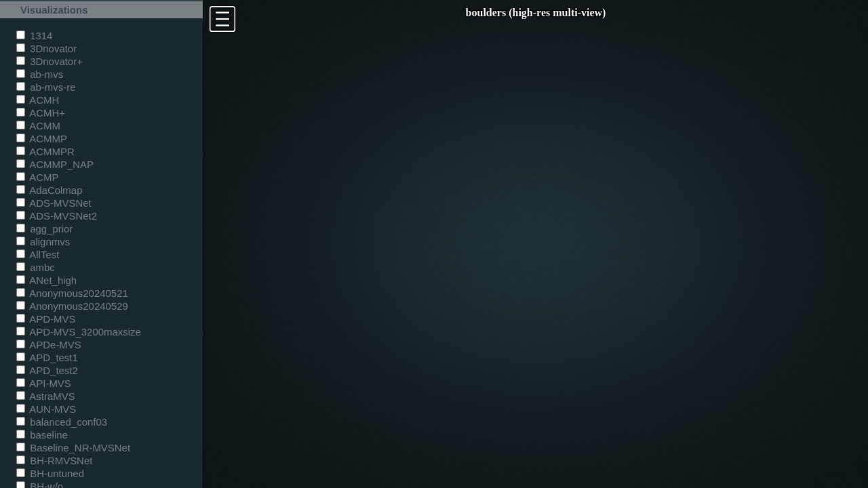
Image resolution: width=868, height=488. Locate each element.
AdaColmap (49, 190)
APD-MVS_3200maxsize (79, 332)
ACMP (38, 177)
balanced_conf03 (62, 422)
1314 (34, 36)
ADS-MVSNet (54, 203)
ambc (36, 267)
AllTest (38, 255)
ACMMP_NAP (55, 164)
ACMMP (42, 139)
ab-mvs (40, 74)
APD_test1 (47, 358)
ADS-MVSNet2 (57, 216)
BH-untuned (50, 473)
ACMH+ (41, 113)
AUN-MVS (46, 409)
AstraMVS (46, 396)
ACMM (38, 126)
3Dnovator (46, 48)
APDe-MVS (49, 345)
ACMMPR (45, 151)
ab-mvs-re (46, 87)
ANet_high (46, 280)
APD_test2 (47, 370)
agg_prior (44, 229)
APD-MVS (46, 319)
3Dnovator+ (50, 61)
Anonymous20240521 (72, 293)
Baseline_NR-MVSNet (73, 448)
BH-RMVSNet (54, 461)
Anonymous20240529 (72, 306)
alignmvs (43, 242)
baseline (42, 435)
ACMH (38, 100)
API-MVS (44, 383)
